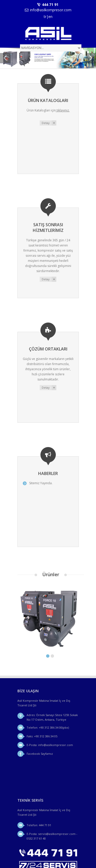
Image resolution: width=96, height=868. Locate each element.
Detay (46, 123)
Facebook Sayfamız (40, 742)
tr (45, 17)
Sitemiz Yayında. (48, 478)
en (50, 17)
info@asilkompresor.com (51, 10)
